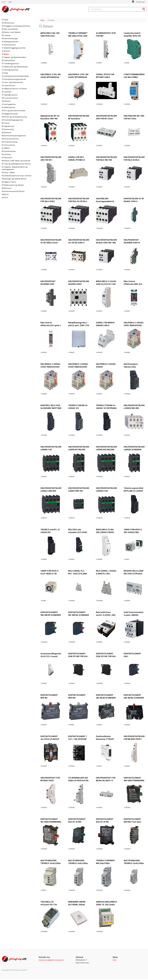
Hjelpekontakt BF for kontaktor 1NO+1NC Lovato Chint (50, 119)
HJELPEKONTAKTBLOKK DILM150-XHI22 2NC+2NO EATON (79, 285)
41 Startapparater (9, 105)
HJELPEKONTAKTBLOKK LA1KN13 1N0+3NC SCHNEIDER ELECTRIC (134, 409)
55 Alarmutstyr (8, 130)
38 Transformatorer (10, 99)
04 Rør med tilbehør (10, 30)
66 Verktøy (6, 155)
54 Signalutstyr (8, 127)
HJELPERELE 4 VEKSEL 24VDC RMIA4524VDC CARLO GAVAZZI (50, 368)
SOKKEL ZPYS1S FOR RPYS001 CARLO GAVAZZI (105, 78)
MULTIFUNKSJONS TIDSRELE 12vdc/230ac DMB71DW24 (51, 864)
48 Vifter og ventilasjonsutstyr (14, 118)
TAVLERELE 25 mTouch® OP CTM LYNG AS (49, 905)
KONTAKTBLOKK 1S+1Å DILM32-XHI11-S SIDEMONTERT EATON (134, 202)
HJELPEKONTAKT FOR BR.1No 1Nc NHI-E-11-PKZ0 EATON (106, 781)
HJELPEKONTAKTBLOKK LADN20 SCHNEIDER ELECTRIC (134, 450)
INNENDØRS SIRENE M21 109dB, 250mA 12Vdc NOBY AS (77, 905)
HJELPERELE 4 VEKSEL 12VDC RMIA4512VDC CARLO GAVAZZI (134, 326)
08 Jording (6, 36)
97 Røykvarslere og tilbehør (13, 186)
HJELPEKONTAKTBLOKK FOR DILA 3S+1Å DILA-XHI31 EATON (79, 202)
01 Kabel (5, 20)
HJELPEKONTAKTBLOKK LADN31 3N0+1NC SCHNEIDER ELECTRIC (79, 492)
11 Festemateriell (9, 46)
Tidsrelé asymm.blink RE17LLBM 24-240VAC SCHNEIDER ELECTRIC (133, 492)
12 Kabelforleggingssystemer (14, 49)
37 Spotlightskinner (10, 96)
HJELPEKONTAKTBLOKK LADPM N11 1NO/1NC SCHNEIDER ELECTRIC (79, 450)
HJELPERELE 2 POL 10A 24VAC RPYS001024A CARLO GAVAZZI (51, 78)
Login (10, 2)
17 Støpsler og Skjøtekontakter (14, 58)
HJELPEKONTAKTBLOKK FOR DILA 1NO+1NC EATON (106, 161)
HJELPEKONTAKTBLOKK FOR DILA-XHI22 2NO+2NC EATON (51, 202)
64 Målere (6, 149)
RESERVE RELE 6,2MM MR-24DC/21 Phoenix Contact (134, 574)
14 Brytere (6, 52)
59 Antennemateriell (10, 140)
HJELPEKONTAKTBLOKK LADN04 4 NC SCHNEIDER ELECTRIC (51, 450)
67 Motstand (7, 158)
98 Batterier (7, 189)
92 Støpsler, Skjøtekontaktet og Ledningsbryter (15, 169)
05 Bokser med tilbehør (11, 33)
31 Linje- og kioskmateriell (12, 83)
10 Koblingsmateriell (10, 42)
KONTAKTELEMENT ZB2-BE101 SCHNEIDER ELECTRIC (106, 699)
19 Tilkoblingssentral (10, 64)
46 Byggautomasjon (10, 114)
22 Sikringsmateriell (10, 71)
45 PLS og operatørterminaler (14, 111)
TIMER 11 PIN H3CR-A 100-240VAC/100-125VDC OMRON (133, 533)
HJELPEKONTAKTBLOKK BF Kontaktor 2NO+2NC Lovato (79, 119)
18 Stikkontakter (8, 61)
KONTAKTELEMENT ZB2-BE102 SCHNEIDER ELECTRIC (134, 699)
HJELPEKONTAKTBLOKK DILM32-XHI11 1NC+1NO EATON (106, 243)
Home (4, 2)
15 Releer (5, 55)
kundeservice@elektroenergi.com (51, 961)
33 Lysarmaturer (8, 86)
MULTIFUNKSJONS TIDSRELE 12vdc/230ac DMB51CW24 (134, 864)
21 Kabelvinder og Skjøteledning (15, 67)
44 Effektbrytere (8, 108)
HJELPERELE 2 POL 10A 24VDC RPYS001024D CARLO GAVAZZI (78, 78)
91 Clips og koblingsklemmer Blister (16, 165)
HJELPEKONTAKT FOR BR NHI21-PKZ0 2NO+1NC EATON (50, 781)
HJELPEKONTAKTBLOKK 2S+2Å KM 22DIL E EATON (79, 243)
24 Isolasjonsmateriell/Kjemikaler (15, 77)
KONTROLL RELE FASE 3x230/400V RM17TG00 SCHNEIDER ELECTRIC (51, 409)
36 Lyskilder (7, 93)
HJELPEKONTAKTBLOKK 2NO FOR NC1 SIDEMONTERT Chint (51, 161)
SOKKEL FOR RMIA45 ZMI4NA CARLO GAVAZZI (105, 326)
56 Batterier (7, 133)
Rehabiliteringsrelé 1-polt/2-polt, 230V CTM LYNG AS (79, 326)
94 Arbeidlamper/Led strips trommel (17, 176)
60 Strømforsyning (9, 143)
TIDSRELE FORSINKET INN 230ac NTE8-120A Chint (78, 37)
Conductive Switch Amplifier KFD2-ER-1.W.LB (133, 37)
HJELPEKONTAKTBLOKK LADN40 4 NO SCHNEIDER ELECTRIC (106, 492)
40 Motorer (6, 102)
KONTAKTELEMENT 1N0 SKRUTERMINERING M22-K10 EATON (134, 781)
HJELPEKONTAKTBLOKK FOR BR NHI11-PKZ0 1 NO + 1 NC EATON (134, 740)
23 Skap (5, 74)
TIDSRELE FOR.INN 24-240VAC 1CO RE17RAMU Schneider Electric (106, 409)
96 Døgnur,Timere (9, 183)
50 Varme (6, 124)
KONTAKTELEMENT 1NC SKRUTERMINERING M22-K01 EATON (51, 823)
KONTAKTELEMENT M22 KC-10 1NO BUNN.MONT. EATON (77, 823)
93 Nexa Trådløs (8, 173)
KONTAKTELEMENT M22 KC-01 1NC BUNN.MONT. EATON (105, 823)
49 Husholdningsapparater (12, 121)
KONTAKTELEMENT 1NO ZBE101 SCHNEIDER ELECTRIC (51, 616)
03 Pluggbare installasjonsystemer (16, 27)
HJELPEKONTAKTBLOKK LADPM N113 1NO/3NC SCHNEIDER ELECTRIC (106, 450)
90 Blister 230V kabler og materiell (16, 161)
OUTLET (5, 198)
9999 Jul (5, 195)
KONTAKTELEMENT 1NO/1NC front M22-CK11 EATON (133, 823)
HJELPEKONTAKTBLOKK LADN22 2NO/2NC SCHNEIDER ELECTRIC (51, 492)
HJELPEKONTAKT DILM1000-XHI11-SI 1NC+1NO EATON (132, 243)
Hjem (42, 21)
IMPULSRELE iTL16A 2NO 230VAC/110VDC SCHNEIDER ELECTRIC (106, 533)
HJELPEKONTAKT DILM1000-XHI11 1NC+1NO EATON (48, 285)
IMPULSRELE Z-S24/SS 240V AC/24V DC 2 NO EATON (106, 285)
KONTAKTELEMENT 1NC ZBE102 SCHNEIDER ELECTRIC (79, 616)
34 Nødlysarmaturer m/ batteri (14, 89)
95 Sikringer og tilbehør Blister (14, 180)
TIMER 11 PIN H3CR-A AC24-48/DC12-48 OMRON (49, 574)
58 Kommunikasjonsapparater (14, 136)
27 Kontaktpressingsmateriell (14, 80)
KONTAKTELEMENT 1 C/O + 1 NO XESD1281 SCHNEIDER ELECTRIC (78, 740)
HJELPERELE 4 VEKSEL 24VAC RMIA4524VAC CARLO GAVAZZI (78, 368)
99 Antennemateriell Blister (13, 192)
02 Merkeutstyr (8, 24)
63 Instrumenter (8, 146)
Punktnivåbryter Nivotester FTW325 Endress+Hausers (105, 740)
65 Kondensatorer (9, 152)
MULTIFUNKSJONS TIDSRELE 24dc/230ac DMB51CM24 (78, 864)
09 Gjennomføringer (10, 39)
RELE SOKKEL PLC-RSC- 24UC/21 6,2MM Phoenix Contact (78, 574)
